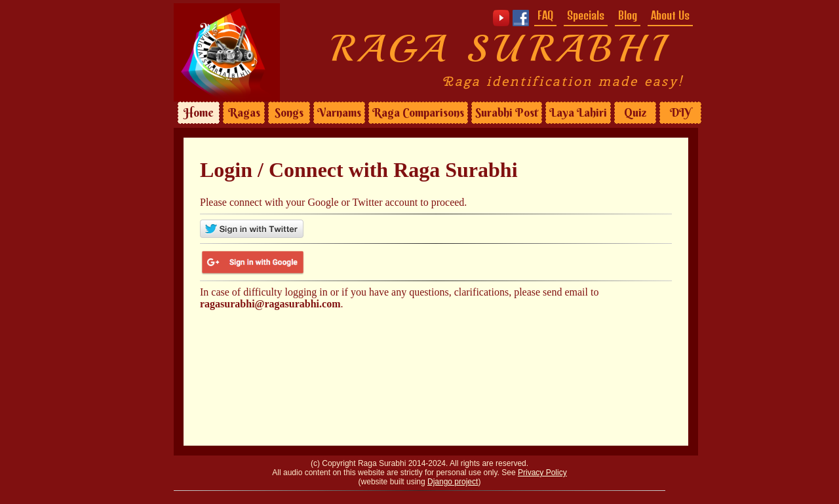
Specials (586, 15)
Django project (453, 482)
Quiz (635, 113)
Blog (628, 15)
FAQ (545, 15)
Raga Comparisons (418, 113)
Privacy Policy (542, 473)
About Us (670, 15)
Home (199, 113)
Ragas (244, 113)
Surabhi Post (507, 113)
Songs (289, 113)
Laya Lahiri (578, 113)
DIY (680, 113)
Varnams (339, 113)
